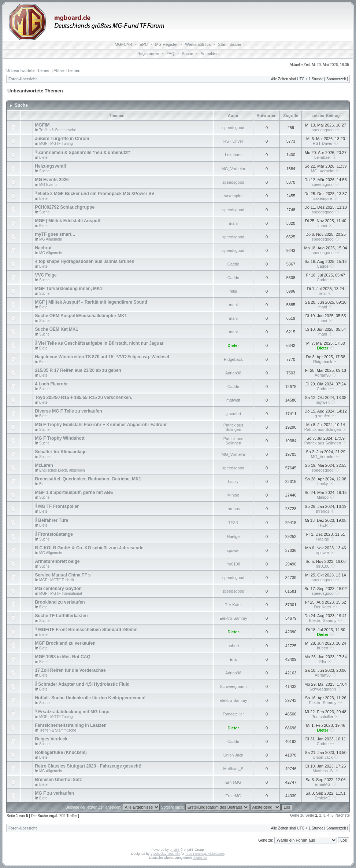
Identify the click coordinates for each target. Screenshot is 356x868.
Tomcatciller (233, 714)
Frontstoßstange (55, 534)
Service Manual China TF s (63, 575)
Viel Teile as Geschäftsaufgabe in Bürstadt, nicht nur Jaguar (101, 343)
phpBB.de (200, 858)
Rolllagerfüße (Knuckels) (61, 752)
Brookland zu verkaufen (60, 602)
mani (233, 223)
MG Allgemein (51, 239)
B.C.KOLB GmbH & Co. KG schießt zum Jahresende (89, 548)
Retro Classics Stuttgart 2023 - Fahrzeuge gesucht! (88, 766)
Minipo (233, 495)
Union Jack (233, 755)
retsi (233, 291)
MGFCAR (123, 44)
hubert (233, 646)
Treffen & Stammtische (58, 130)
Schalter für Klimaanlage (61, 452)
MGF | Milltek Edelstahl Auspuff (68, 221)
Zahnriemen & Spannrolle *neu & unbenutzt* (84, 153)
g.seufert (233, 414)
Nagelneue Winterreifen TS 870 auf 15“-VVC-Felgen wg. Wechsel (102, 357)
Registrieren (148, 54)
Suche (187, 54)
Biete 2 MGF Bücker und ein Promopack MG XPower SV (96, 194)
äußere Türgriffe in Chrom (62, 139)
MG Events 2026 (52, 180)
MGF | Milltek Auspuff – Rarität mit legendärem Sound (91, 302)
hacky (233, 481)
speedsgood (233, 128)
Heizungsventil (50, 166)
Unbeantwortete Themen (28, 70)
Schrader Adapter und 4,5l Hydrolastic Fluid (84, 684)
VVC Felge (46, 275)
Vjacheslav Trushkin (165, 854)
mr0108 (233, 564)
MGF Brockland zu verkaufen (65, 643)
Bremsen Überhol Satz (58, 780)
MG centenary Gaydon (58, 589)
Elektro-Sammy (233, 618)
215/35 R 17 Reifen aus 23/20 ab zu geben (78, 370)
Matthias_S (233, 769)
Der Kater (233, 605)
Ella (233, 659)
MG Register (166, 44)
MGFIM (42, 125)
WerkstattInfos (198, 44)
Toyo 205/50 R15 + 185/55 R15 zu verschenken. (84, 398)
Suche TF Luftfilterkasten (61, 616)
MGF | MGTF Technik (57, 580)
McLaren (44, 465)
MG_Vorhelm (233, 169)
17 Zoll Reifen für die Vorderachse (70, 670)
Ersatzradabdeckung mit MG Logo (74, 712)
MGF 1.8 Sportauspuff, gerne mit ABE (74, 492)
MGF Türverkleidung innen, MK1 (68, 289)
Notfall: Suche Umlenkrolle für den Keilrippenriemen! (90, 698)
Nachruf (43, 248)
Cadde (233, 264)
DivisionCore (214, 854)
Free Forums (195, 854)
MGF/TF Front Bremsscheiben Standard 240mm (88, 630)
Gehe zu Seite (302, 815)
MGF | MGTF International (61, 594)
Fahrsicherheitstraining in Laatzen (71, 725)
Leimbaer (233, 155)
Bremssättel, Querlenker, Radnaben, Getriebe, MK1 (88, 479)
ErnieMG (233, 782)
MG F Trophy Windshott (60, 438)
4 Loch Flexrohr (51, 384)
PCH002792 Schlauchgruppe (65, 207)
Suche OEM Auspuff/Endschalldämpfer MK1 (81, 316)
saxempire (233, 196)
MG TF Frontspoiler (58, 506)
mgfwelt (233, 400)
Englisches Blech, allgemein (62, 470)
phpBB (175, 850)
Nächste (343, 815)
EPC (144, 44)
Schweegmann (233, 686)
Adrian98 (233, 373)
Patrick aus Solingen (233, 427)
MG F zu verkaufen (54, 793)
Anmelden (209, 54)
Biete (43, 158)
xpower (233, 550)
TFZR (233, 523)
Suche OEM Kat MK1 (56, 329)
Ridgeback (233, 359)
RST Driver (233, 141)
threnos (233, 509)
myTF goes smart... (55, 234)
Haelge (233, 536)
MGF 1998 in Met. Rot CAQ (62, 657)
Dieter (233, 345)
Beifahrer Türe (53, 520)
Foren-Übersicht (23, 79)
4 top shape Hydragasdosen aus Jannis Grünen (84, 261)
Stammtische (230, 44)
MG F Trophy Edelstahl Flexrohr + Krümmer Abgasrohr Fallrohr (101, 425)
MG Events (48, 185)
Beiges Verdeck (51, 739)
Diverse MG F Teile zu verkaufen (68, 411)
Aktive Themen (67, 70)
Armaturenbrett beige (57, 561)
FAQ (170, 54)
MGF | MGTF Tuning (56, 144)
